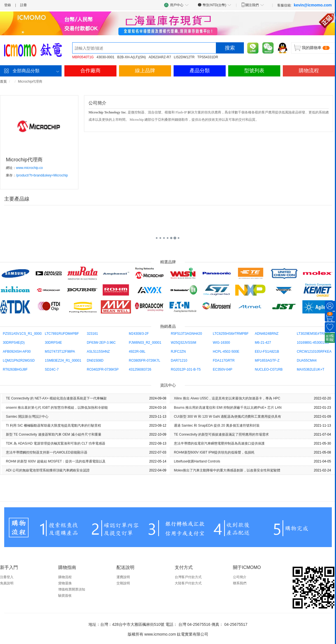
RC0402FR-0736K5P (103, 369)
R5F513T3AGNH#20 (186, 334)
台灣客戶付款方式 (188, 577)
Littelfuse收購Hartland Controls (197, 461)
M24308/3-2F (139, 334)
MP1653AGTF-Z (267, 361)
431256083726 (140, 369)
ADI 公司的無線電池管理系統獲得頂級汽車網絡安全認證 (48, 470)
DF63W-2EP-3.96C (101, 343)
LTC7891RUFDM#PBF (62, 334)
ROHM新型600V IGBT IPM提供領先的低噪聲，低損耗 (214, 452)
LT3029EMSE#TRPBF (314, 334)
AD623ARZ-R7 (160, 57)
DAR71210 (179, 361)
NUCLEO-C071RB (269, 369)
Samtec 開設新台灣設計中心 (27, 417)
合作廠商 (90, 71)
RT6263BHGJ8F (15, 369)
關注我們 (252, 5)
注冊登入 (7, 577)
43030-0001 (106, 57)
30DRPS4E (53, 343)
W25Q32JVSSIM (184, 343)
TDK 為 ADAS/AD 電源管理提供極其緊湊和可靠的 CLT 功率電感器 (56, 443)
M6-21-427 (263, 343)
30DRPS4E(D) (14, 343)
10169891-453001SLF (313, 343)
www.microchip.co (29, 168)
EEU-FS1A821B (267, 352)
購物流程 (309, 71)
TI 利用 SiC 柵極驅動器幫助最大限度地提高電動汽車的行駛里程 (53, 426)
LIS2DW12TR (184, 57)
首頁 (3, 82)
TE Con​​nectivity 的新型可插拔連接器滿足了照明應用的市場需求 (221, 434)
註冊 (24, 5)
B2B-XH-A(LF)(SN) (132, 57)
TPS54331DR (208, 57)
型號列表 (254, 71)
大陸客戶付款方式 (188, 583)
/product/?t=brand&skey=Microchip (42, 175)
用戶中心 (176, 5)
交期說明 (123, 583)
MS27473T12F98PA (60, 352)
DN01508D (95, 361)
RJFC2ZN (178, 352)
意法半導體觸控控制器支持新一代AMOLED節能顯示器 (47, 452)
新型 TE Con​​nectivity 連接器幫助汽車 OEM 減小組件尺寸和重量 (54, 434)
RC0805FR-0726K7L (144, 361)
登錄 (8, 5)
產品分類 (200, 71)
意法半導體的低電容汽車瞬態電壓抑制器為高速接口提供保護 (219, 443)
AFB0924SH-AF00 (17, 352)
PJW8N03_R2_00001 (145, 343)
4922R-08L (137, 352)
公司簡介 (240, 577)
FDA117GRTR (224, 361)
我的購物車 (312, 48)
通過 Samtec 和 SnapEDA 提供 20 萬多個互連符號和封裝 (217, 426)
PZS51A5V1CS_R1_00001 (23, 334)
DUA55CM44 (307, 361)
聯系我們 (240, 583)
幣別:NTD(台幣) (215, 5)
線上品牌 (145, 71)
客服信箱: (305, 5)
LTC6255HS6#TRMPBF (231, 334)
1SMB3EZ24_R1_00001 (63, 361)
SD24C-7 (52, 369)
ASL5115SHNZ (98, 352)
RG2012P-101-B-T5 (186, 369)
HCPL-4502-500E (226, 352)
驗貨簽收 (65, 596)
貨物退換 (65, 583)
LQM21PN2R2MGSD (19, 361)
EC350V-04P (222, 369)
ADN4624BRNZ (267, 334)
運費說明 (123, 577)
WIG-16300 (221, 343)
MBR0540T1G (83, 57)
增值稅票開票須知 (72, 589)
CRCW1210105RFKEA (314, 352)
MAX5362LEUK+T (311, 369)
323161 (92, 334)
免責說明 (7, 583)
